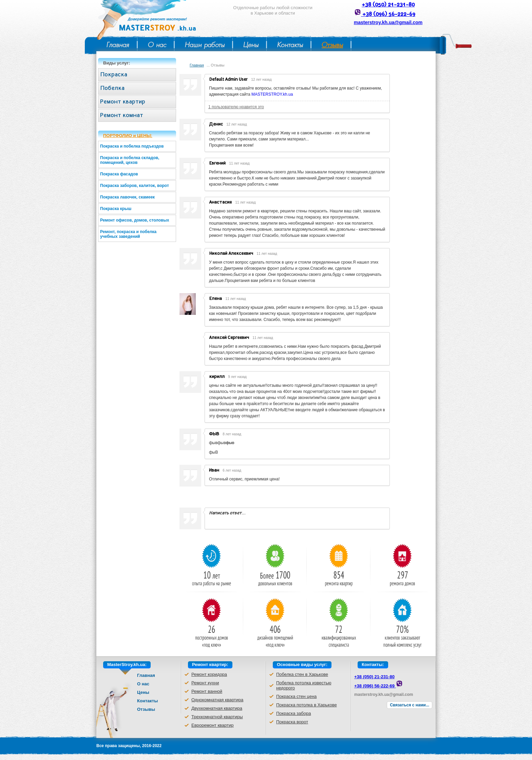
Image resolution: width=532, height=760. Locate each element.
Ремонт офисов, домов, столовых (135, 220)
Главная (118, 45)
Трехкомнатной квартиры (217, 717)
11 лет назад (239, 163)
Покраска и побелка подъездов (132, 146)
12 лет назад (261, 80)
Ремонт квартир (123, 102)
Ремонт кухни (205, 683)
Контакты (290, 45)
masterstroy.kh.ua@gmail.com (388, 22)
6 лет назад (232, 470)
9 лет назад (237, 377)
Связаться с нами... (410, 705)
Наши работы (205, 45)
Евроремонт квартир (212, 725)
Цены (251, 45)
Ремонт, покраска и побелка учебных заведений (128, 234)
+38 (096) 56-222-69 (388, 14)
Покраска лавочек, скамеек (127, 197)
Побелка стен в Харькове (302, 674)
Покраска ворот (292, 722)
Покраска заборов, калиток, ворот (135, 186)
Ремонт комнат (122, 115)
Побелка (112, 88)
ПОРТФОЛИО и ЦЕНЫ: (128, 136)
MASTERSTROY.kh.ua (272, 94)
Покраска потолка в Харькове (307, 705)
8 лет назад (232, 434)
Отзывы (332, 45)
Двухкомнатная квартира (217, 708)
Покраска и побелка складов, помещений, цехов (130, 160)
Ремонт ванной (207, 691)
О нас (157, 45)
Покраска (114, 74)
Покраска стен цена (296, 696)
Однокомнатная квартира (217, 700)
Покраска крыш (116, 209)
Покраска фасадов (119, 174)
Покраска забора (293, 713)
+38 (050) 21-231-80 (388, 5)
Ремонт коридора (209, 674)
